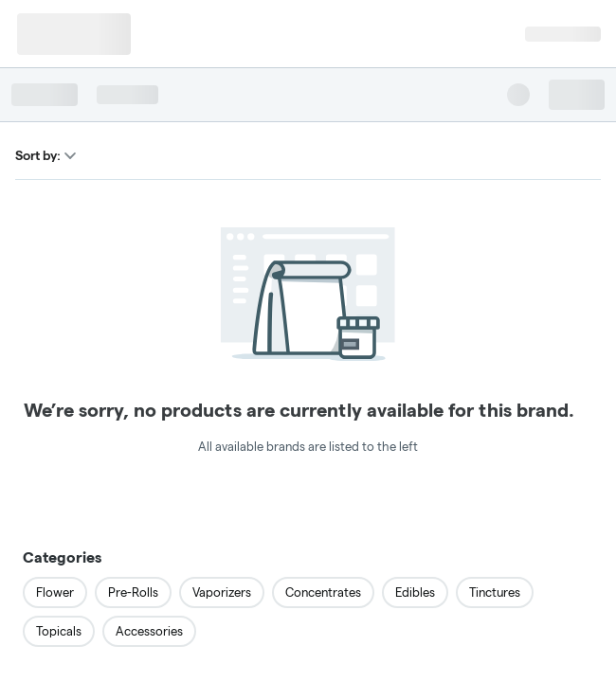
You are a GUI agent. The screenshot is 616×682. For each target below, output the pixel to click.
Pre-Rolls (133, 592)
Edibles (415, 592)
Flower (55, 592)
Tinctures (495, 592)
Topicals (59, 631)
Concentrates (323, 592)
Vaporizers (222, 592)
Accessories (149, 631)
